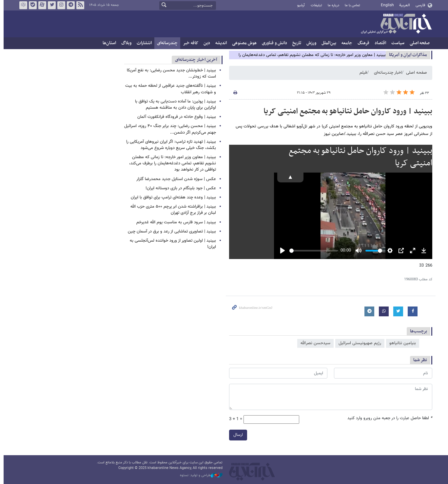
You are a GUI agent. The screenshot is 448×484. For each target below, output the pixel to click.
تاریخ (295, 43)
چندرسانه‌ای (166, 43)
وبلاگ (125, 43)
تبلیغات (314, 5)
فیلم (362, 73)
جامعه (345, 43)
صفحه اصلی (418, 43)
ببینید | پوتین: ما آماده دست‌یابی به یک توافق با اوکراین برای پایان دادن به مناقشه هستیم (174, 105)
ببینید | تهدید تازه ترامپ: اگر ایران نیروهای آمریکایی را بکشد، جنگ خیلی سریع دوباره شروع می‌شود (169, 145)
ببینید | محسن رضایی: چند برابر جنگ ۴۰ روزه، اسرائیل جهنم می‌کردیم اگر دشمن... (168, 129)
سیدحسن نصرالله (314, 343)
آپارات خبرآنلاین (40, 5)
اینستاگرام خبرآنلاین (59, 5)
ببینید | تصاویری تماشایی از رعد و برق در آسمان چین (170, 232)
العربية (403, 5)
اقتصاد (379, 43)
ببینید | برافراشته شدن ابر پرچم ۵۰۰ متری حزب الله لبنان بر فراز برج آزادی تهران (172, 210)
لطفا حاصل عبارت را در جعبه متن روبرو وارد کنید (388, 418)
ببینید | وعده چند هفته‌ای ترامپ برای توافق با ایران (172, 197)
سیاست (396, 43)
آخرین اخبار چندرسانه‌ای (195, 60)
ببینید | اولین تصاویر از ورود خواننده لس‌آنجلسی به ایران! (171, 244)
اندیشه (219, 43)
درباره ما (331, 5)
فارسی (418, 5)
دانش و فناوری (273, 43)
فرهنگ (362, 43)
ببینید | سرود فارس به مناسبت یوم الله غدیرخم (175, 222)
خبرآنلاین (395, 24)
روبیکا (21, 5)
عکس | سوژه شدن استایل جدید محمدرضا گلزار (175, 179)
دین (205, 43)
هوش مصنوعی (243, 43)
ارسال (236, 435)
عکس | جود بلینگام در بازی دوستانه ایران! (179, 188)
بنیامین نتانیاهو (401, 343)
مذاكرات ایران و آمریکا (406, 55)
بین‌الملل (327, 43)
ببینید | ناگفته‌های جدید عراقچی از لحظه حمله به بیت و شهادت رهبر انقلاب (169, 89)
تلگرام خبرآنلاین (69, 5)
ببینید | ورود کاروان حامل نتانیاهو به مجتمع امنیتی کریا (346, 111)
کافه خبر (189, 43)
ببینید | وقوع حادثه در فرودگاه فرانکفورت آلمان (175, 117)
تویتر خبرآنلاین (50, 5)
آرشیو (299, 5)
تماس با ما (351, 5)
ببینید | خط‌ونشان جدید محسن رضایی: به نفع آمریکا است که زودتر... (170, 74)
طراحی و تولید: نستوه (200, 475)
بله (31, 5)
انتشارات (143, 43)
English (385, 5)
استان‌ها (108, 43)
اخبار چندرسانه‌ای (386, 73)
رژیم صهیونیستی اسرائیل (358, 343)
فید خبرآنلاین (78, 5)
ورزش (310, 43)
